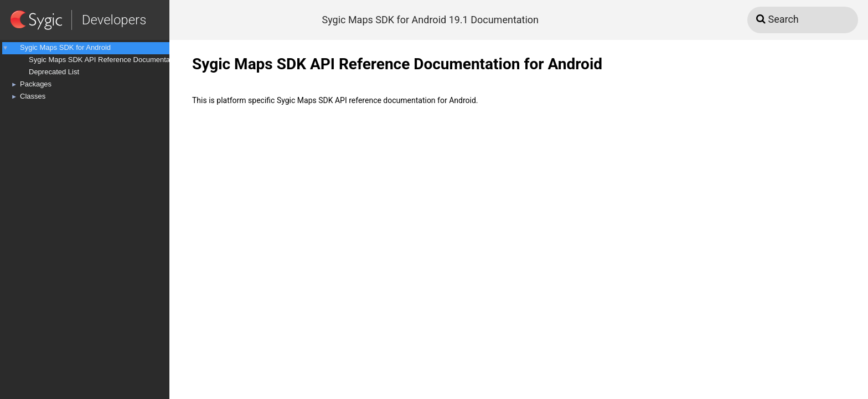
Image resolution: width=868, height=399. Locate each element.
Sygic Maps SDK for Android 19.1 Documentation (430, 20)
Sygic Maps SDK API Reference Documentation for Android (124, 60)
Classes (33, 96)
